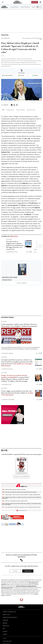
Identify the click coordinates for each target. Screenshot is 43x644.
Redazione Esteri (6, 384)
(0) (40, 369)
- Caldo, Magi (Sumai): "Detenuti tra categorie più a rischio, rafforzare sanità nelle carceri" (21, 507)
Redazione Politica (12, 252)
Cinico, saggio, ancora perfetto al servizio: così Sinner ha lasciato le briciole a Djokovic (16, 392)
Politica (5, 35)
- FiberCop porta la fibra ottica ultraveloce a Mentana (14, 490)
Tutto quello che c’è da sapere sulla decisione (17, 365)
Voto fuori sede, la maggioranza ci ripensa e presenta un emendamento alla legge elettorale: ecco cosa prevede (15, 245)
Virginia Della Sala (7, 369)
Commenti (5, 105)
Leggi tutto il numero (21, 476)
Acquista (21, 283)
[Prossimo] (40, 246)
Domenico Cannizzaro (8, 400)
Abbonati (35, 2)
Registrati (28, 571)
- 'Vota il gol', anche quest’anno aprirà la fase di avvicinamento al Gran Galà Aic (19, 492)
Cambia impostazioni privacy (10, 617)
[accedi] (40, 2)
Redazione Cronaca (7, 353)
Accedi (15, 571)
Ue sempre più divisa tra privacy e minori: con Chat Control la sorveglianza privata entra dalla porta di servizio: (17, 362)
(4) (30, 252)
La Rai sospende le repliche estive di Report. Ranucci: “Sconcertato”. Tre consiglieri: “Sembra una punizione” (19, 325)
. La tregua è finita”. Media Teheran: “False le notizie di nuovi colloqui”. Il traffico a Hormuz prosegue (15, 378)
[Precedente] (3, 246)
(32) (40, 353)
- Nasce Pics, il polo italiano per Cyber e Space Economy (15, 501)
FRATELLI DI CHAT (10, 277)
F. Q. (3, 56)
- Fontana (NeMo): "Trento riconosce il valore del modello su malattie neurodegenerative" (21, 495)
